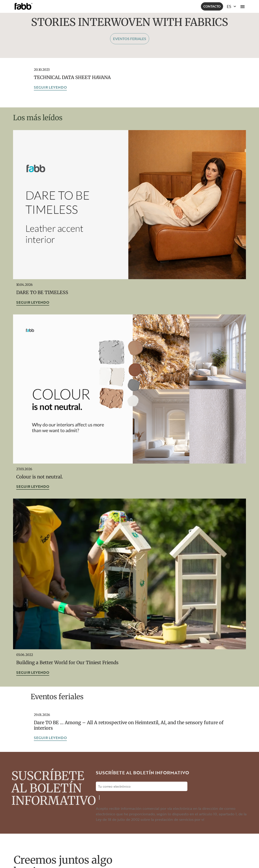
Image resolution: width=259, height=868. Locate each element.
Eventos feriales (130, 39)
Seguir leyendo (50, 87)
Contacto (212, 6)
